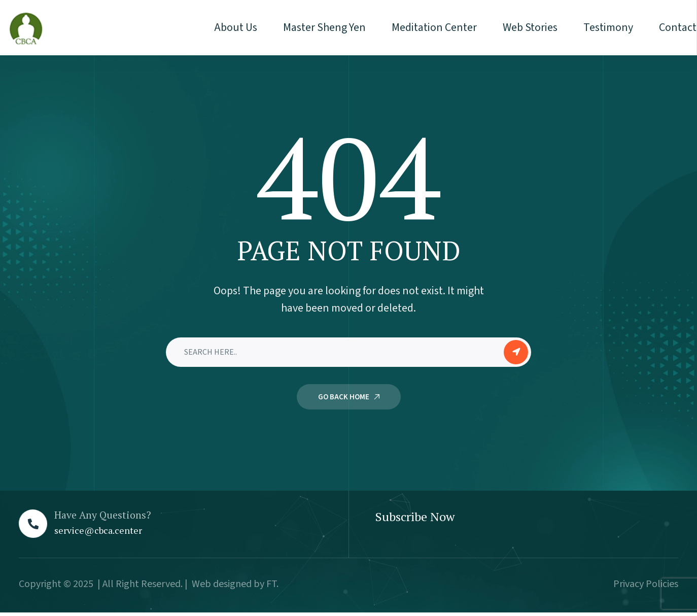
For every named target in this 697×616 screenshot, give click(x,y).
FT (271, 584)
